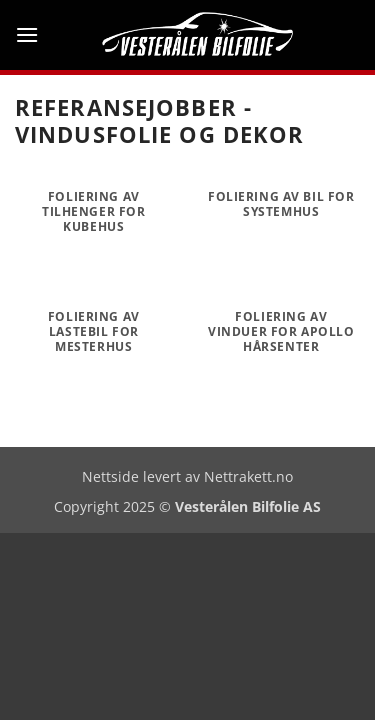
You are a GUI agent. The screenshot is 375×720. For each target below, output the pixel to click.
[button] (27, 34)
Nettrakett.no (248, 476)
